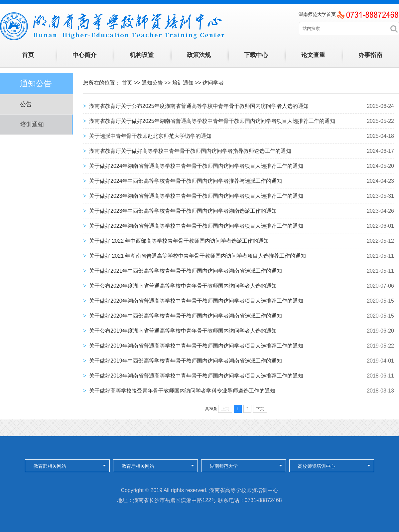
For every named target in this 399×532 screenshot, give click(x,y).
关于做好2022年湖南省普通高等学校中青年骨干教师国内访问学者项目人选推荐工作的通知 (196, 226)
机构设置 (142, 55)
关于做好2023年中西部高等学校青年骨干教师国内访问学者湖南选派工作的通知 (183, 211)
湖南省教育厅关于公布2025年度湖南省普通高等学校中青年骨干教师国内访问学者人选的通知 (199, 106)
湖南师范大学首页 (317, 14)
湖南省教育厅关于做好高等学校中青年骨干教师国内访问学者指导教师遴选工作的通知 (190, 151)
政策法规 (199, 55)
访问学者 (213, 83)
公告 (26, 104)
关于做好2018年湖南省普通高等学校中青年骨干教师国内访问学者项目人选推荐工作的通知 (196, 376)
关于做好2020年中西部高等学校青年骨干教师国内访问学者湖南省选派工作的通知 (186, 316)
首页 (28, 55)
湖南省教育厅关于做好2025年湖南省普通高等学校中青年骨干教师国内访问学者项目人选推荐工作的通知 (212, 121)
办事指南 (370, 55)
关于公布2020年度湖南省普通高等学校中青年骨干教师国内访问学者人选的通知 (183, 286)
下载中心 (256, 55)
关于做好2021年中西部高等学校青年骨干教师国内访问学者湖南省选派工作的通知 (186, 271)
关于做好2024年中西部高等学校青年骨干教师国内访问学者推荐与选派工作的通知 (186, 181)
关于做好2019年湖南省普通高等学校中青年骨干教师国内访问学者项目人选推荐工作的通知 (196, 346)
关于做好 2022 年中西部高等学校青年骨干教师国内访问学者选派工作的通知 (179, 241)
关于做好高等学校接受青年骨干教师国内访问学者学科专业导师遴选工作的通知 (182, 391)
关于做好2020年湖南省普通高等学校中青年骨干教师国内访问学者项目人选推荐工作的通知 (196, 301)
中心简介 (84, 55)
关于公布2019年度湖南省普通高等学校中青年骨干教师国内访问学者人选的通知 (183, 331)
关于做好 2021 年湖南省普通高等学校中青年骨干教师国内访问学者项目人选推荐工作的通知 (198, 256)
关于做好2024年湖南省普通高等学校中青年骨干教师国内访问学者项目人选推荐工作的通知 (196, 166)
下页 (260, 409)
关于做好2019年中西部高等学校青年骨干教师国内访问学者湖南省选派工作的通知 (186, 361)
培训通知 (32, 125)
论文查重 (313, 55)
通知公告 (152, 83)
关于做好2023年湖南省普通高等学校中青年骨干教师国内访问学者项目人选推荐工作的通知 (196, 196)
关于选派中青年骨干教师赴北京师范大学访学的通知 (150, 136)
